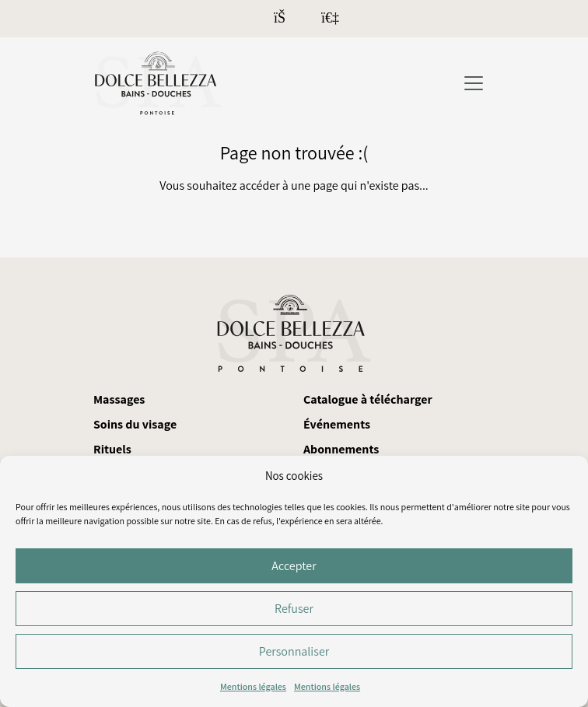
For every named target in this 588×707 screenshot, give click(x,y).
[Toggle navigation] (474, 83)
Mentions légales (253, 686)
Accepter (294, 566)
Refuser (294, 609)
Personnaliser (294, 651)
